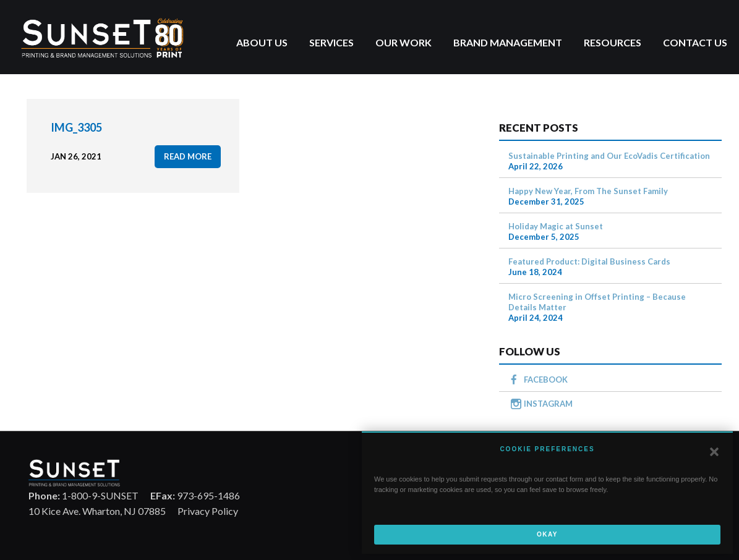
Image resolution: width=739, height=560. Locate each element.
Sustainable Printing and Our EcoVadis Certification (609, 156)
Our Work (404, 42)
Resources (613, 42)
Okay (547, 534)
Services (331, 42)
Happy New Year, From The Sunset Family (588, 191)
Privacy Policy (208, 511)
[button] (714, 452)
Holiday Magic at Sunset (556, 226)
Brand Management (508, 42)
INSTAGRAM (548, 404)
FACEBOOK (546, 380)
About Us (262, 42)
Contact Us (695, 42)
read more (188, 156)
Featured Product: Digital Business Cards (589, 261)
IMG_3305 (76, 127)
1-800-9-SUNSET (83, 495)
